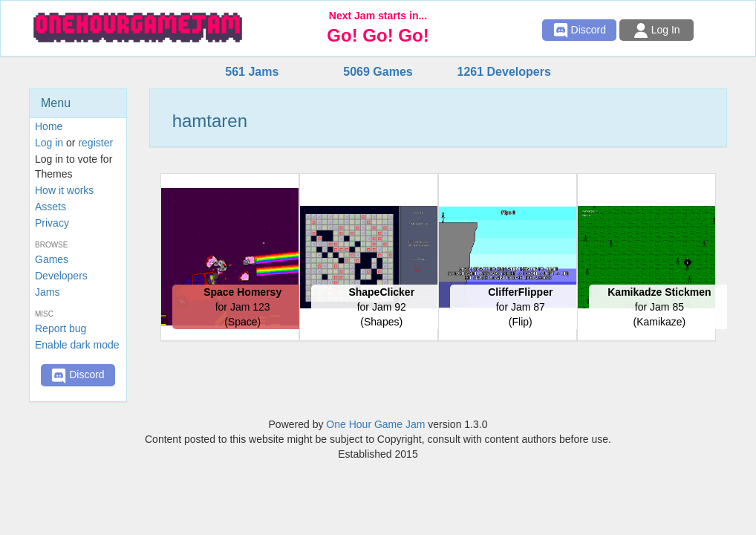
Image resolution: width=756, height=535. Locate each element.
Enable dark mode (77, 345)
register (95, 143)
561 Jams (252, 72)
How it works (64, 190)
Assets (50, 207)
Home (49, 126)
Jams (47, 292)
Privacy (52, 223)
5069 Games (378, 72)
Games (52, 259)
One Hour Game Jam (375, 424)
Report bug (61, 328)
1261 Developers (504, 72)
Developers (61, 276)
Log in (49, 143)
